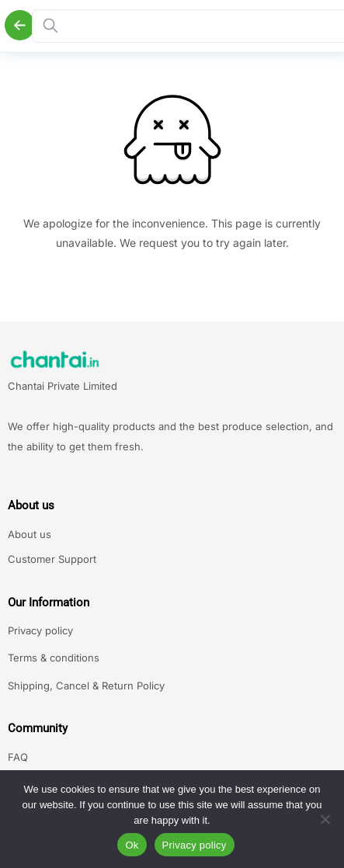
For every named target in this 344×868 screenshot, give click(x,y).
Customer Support (52, 559)
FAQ (18, 757)
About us (30, 534)
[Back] (20, 25)
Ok (132, 845)
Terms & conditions (54, 658)
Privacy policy (40, 630)
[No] (325, 819)
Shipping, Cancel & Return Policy (86, 686)
